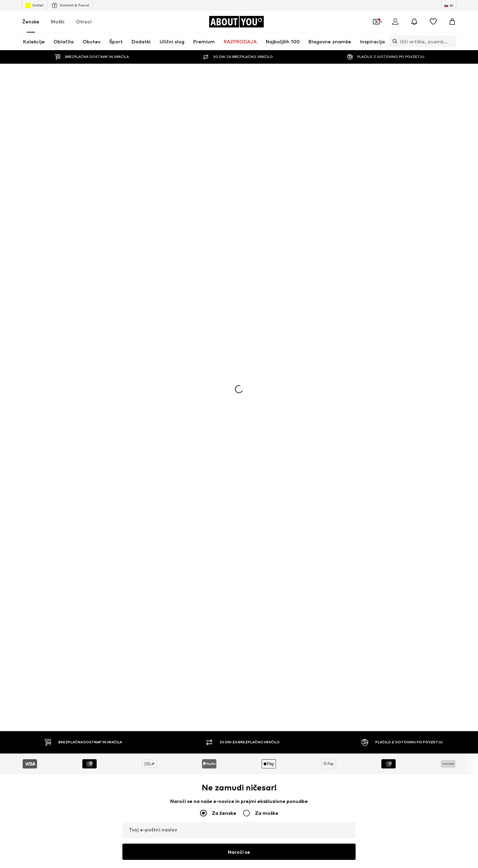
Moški (58, 22)
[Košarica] (452, 22)
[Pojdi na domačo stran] (236, 22)
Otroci (84, 22)
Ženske (31, 22)
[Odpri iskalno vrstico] (393, 41)
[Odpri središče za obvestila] (414, 22)
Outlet (34, 5)
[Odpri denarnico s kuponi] (376, 22)
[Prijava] (395, 22)
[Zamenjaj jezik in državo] (449, 5)
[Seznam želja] (433, 22)
